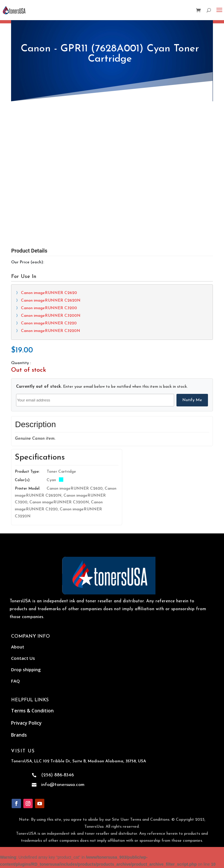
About (18, 647)
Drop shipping (26, 669)
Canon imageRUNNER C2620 (49, 293)
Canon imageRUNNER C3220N (51, 331)
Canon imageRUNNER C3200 (49, 308)
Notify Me (192, 400)
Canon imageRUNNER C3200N (51, 316)
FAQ (15, 681)
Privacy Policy (26, 723)
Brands (19, 735)
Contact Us (23, 658)
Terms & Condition (32, 711)
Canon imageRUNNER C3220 (49, 323)
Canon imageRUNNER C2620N (51, 301)
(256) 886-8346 (57, 775)
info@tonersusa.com (63, 785)
